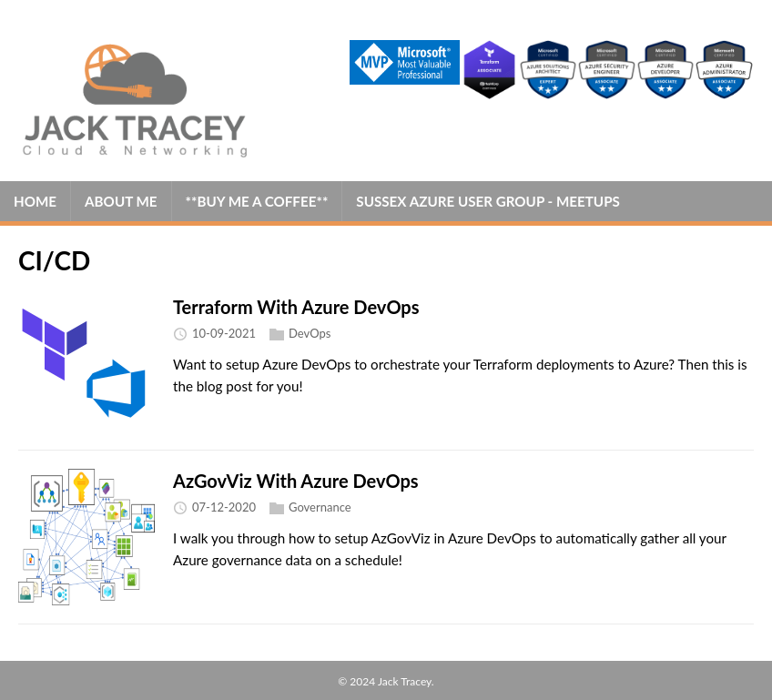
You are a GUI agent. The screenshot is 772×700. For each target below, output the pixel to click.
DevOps (310, 334)
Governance (320, 508)
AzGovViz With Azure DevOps (296, 481)
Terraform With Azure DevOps (296, 307)
